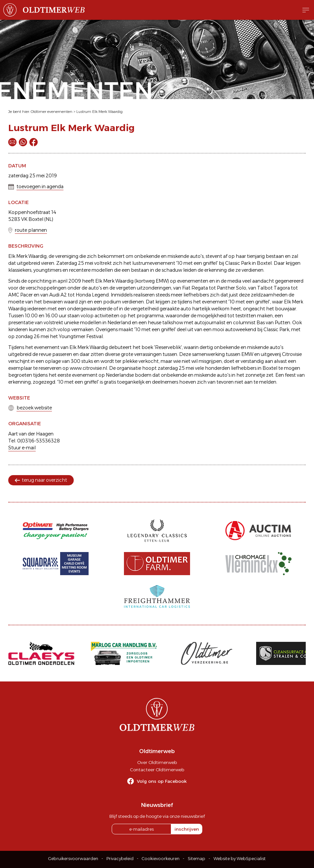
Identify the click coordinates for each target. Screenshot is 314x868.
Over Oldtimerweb (157, 762)
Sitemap (196, 859)
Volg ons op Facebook (162, 781)
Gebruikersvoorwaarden (73, 859)
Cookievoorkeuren (161, 859)
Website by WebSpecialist (240, 859)
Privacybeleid (120, 859)
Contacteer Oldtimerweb (157, 770)
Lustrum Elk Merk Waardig (99, 112)
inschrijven (187, 829)
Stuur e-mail (22, 448)
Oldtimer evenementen (52, 112)
